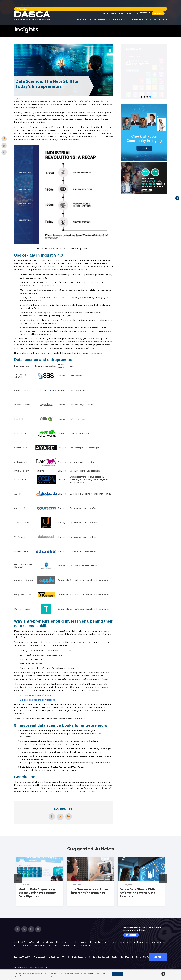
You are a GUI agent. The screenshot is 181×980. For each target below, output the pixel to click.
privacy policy (52, 976)
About (163, 19)
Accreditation (102, 19)
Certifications (84, 19)
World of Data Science (128, 13)
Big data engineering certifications (37, 700)
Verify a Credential (99, 957)
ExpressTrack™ (110, 13)
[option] (144, 178)
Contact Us (145, 13)
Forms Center (143, 957)
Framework (136, 19)
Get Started (127, 957)
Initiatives (151, 19)
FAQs (115, 957)
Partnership (120, 19)
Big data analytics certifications (36, 695)
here (87, 946)
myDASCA (22, 9)
